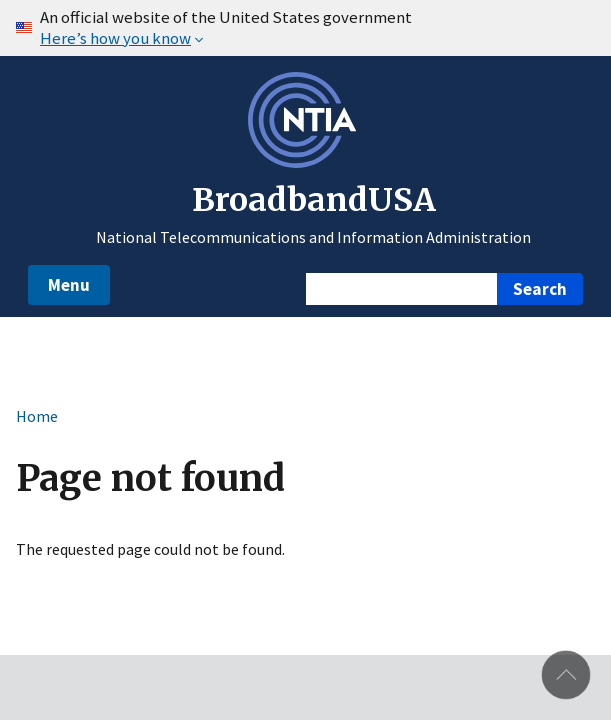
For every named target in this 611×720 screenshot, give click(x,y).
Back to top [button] (566, 675)
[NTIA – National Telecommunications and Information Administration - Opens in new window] (306, 162)
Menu (69, 285)
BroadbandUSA (314, 200)
